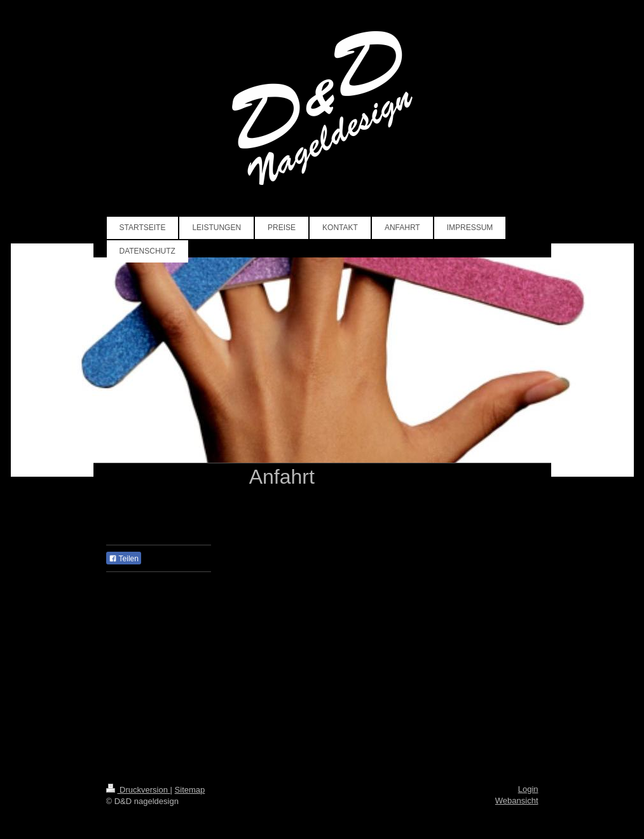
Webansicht (517, 801)
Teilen (124, 559)
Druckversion (138, 790)
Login (528, 789)
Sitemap (190, 790)
